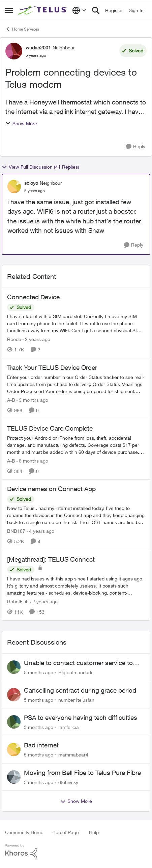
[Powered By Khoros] (76, 852)
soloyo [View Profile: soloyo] (31, 183)
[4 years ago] (40, 531)
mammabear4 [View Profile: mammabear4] (73, 755)
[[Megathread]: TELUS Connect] (76, 586)
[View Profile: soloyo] (14, 186)
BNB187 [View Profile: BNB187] (16, 531)
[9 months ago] (32, 400)
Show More (21, 123)
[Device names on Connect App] (76, 515)
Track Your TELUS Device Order (52, 367)
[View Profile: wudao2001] (14, 51)
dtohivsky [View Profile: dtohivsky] (68, 782)
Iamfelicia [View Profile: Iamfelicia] (69, 727)
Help (94, 832)
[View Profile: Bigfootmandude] (14, 667)
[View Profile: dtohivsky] (14, 777)
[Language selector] (79, 10)
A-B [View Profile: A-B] (11, 400)
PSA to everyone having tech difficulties (81, 718)
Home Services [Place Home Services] (22, 29)
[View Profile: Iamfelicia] (14, 722)
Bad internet (41, 745)
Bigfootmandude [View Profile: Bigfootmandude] (76, 672)
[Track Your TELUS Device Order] (76, 384)
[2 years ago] (36, 339)
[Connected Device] (76, 323)
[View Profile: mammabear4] (14, 749)
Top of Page (66, 832)
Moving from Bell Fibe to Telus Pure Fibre (82, 773)
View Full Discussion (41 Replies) (40, 167)
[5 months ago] (39, 672)
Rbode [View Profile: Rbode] (14, 339)
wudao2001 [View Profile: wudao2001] (38, 48)
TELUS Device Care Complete (50, 428)
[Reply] (136, 147)
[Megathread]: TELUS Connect (51, 559)
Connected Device (33, 297)
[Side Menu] (9, 10)
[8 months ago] (32, 460)
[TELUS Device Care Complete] (76, 445)
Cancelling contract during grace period (80, 690)
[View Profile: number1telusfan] (14, 695)
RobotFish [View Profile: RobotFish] (18, 601)
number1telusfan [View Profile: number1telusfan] (76, 700)
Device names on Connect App (51, 489)
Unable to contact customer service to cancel (78, 663)
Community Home (24, 832)
